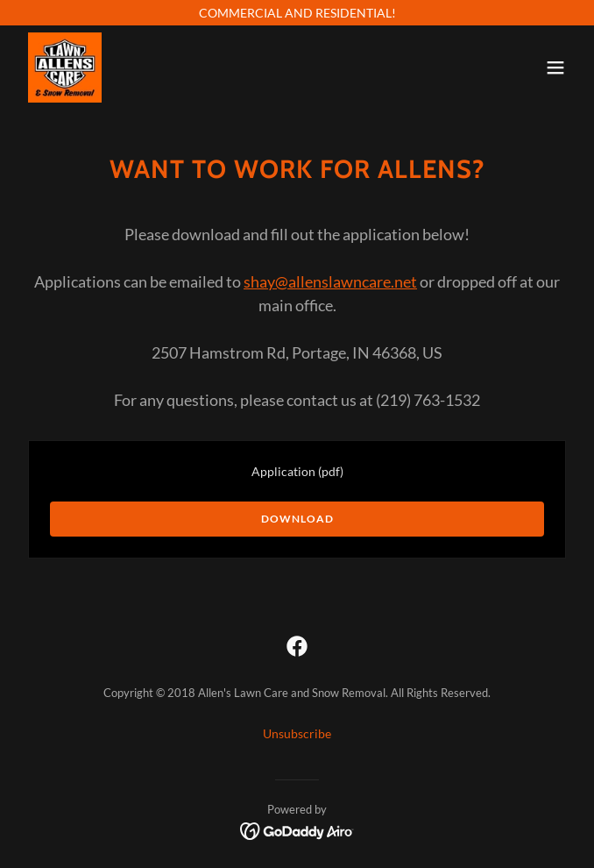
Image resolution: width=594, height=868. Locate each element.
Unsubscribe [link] (297, 733)
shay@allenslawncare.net (330, 281)
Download (297, 519)
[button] (555, 68)
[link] (65, 68)
